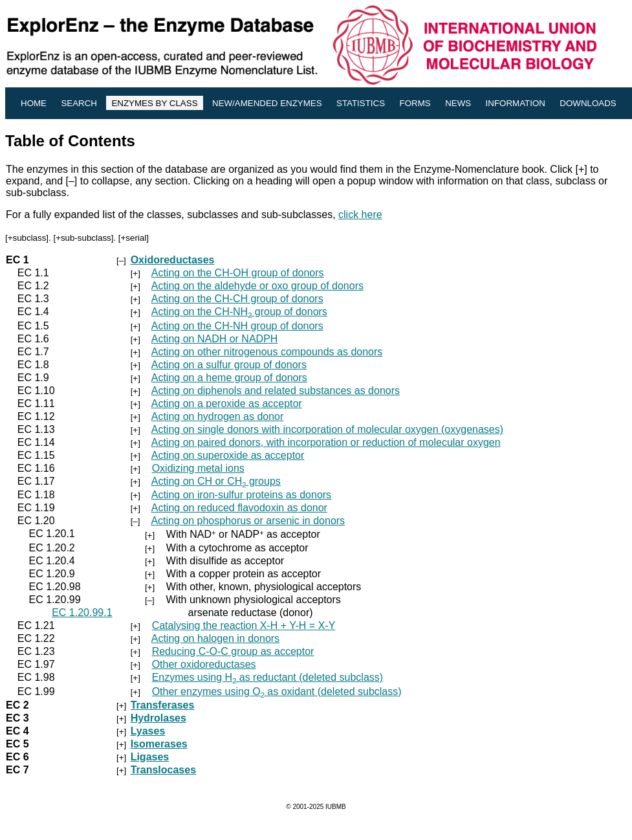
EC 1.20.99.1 (82, 613)
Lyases (148, 731)
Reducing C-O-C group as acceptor (233, 651)
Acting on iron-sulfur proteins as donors (241, 495)
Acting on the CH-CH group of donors (237, 299)
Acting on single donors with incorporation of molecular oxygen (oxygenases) (327, 429)
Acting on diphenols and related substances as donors (276, 391)
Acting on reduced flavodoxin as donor (239, 508)
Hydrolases (158, 718)
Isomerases (159, 744)
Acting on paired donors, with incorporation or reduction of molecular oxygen (326, 442)
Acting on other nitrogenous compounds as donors (267, 352)
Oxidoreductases (173, 260)
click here (360, 215)
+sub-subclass (83, 238)
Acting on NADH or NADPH (215, 339)
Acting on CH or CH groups (216, 481)
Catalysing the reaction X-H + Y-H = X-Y (244, 625)
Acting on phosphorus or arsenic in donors (248, 521)
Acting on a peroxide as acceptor (227, 403)
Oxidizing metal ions (198, 468)
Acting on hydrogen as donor (218, 416)
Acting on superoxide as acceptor (228, 455)
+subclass (27, 238)
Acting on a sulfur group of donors (229, 365)
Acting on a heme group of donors (229, 378)
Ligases (150, 757)
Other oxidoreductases (204, 664)
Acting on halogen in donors (215, 638)
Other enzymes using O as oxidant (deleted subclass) (277, 691)
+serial (134, 238)
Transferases (163, 705)
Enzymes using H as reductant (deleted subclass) (267, 677)
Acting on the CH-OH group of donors (238, 273)
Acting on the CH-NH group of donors (239, 312)
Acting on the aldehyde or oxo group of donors (257, 286)
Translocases (163, 770)
